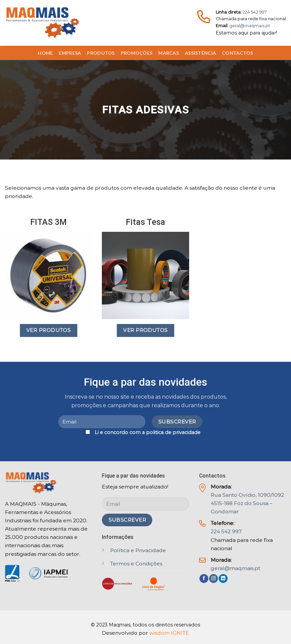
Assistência (200, 53)
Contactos (238, 53)
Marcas (169, 53)
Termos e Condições (136, 564)
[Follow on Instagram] (214, 579)
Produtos (101, 53)
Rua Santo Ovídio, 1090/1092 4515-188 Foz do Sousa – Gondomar (247, 503)
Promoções (137, 53)
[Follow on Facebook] (204, 579)
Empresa (70, 53)
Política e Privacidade (138, 550)
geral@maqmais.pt (250, 26)
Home (45, 53)
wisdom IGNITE (169, 633)
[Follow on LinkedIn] (223, 579)
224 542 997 (255, 12)
